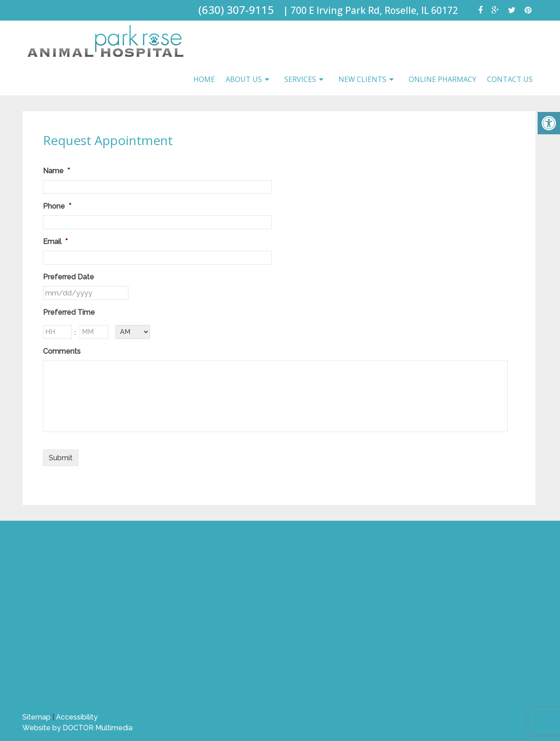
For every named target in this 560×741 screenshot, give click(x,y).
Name (56, 171)
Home (204, 79)
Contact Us (510, 79)
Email (55, 242)
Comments (62, 351)
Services (300, 79)
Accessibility (77, 717)
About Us (244, 79)
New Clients (362, 79)
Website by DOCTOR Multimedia (77, 728)
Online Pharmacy (442, 79)
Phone (57, 206)
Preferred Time (69, 312)
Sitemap (36, 717)
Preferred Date (68, 277)
